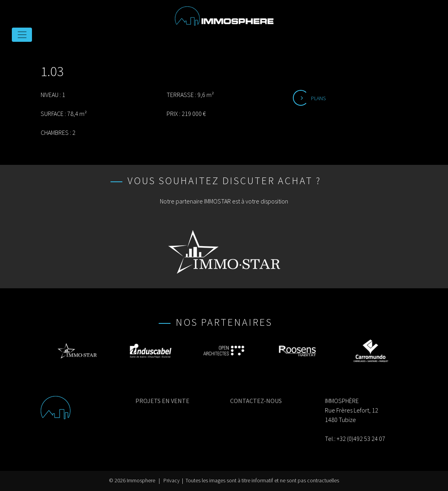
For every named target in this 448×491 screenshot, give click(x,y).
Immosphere (141, 481)
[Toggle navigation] (22, 35)
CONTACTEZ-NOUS (256, 401)
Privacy (172, 481)
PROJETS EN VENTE (162, 401)
